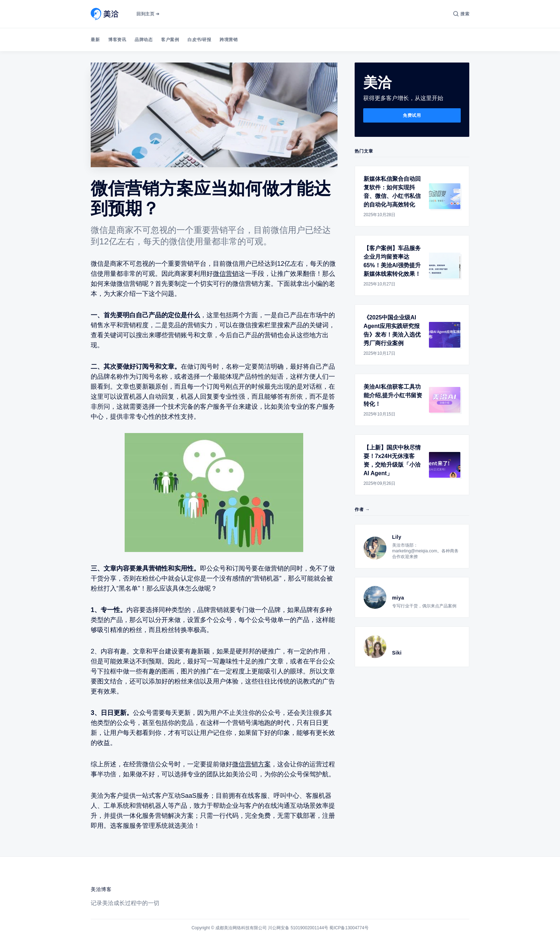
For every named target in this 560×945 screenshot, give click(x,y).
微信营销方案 (251, 764)
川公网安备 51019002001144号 (298, 928)
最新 (95, 40)
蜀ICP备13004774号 (349, 928)
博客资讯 (117, 40)
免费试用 (412, 115)
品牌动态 (144, 40)
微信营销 (226, 274)
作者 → (362, 509)
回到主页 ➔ (148, 14)
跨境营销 (229, 40)
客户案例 (170, 40)
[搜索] (461, 14)
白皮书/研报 (199, 40)
